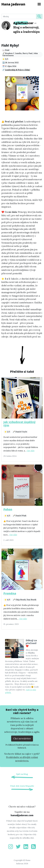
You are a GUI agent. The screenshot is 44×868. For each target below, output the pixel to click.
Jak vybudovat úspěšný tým (19, 424)
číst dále (31, 451)
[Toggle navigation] (39, 4)
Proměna (10, 593)
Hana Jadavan (13, 4)
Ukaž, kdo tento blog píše (22, 786)
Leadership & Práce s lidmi (17, 70)
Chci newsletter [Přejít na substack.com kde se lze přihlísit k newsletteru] (22, 738)
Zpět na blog (22, 774)
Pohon (8, 509)
